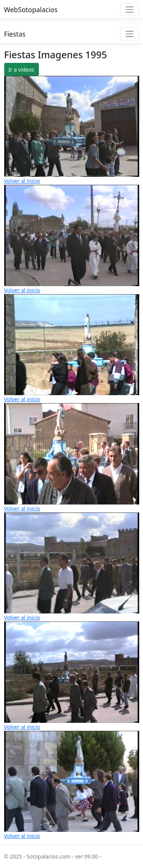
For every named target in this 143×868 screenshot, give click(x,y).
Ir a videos (21, 70)
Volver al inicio (22, 181)
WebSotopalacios (31, 10)
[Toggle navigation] (129, 9)
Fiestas (15, 34)
